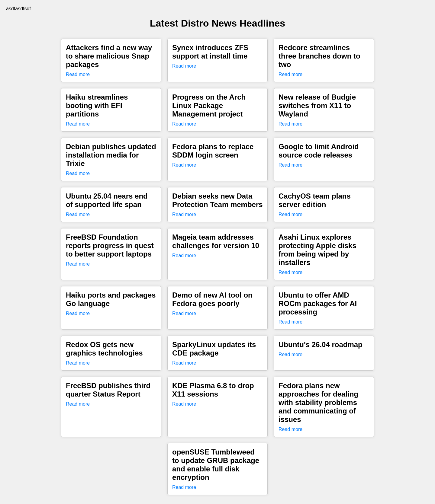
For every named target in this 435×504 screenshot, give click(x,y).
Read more (78, 74)
